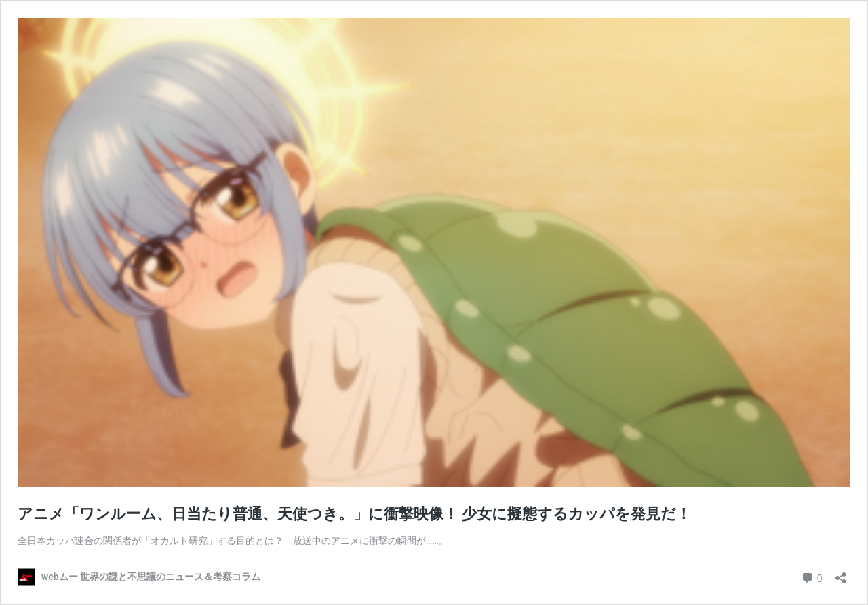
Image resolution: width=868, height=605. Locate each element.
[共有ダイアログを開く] (841, 573)
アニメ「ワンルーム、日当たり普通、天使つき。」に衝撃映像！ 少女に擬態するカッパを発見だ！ (354, 514)
